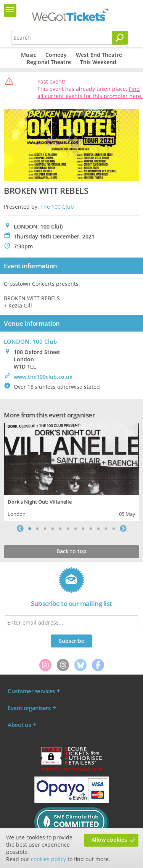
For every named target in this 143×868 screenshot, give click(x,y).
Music (29, 55)
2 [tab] (37, 528)
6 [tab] (68, 528)
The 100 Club (57, 207)
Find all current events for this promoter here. (90, 92)
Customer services (31, 691)
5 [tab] (60, 528)
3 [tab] (45, 528)
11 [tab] (106, 528)
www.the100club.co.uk (43, 377)
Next (123, 528)
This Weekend (98, 62)
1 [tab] (30, 528)
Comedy (56, 55)
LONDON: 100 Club (30, 341)
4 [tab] (53, 528)
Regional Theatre (49, 62)
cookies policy (48, 859)
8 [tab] (83, 528)
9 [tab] (91, 528)
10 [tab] (98, 528)
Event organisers (29, 708)
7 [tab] (76, 528)
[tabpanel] (71, 471)
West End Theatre (99, 55)
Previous (20, 528)
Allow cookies (109, 840)
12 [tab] (114, 528)
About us (19, 725)
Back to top (71, 551)
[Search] (120, 38)
